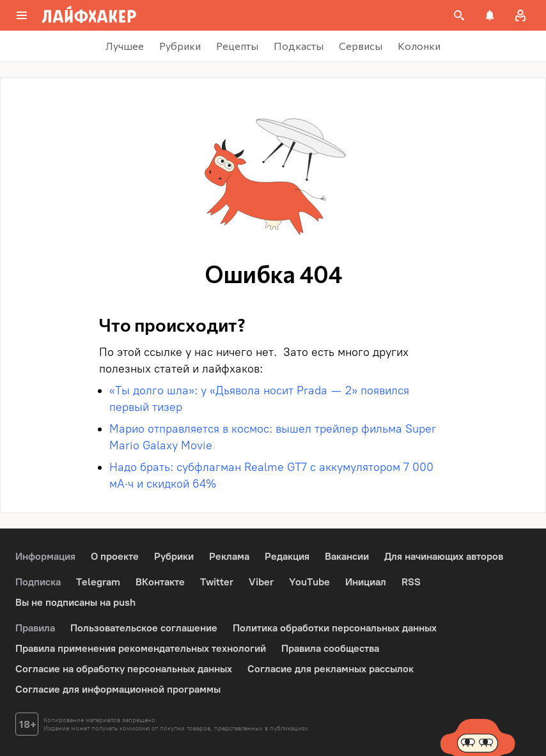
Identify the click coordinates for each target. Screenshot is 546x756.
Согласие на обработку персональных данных (124, 669)
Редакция (287, 556)
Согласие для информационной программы (118, 689)
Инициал (366, 582)
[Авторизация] (520, 15)
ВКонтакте (160, 582)
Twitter (217, 582)
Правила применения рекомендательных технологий (141, 648)
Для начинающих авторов (444, 556)
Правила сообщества (330, 648)
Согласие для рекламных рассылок (331, 669)
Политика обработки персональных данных (335, 628)
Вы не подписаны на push (75, 602)
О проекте (115, 556)
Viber (261, 582)
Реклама (229, 556)
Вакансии (347, 556)
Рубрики (174, 556)
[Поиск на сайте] (459, 15)
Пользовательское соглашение (144, 628)
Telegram (98, 582)
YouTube (309, 582)
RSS (411, 582)
